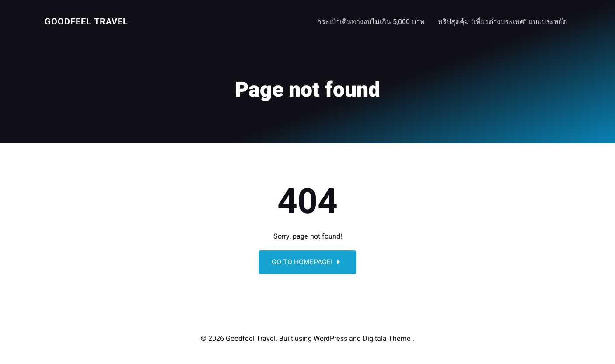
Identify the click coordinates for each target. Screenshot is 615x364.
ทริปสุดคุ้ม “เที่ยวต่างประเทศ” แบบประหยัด (502, 22)
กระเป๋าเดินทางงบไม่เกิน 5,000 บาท (371, 22)
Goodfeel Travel (86, 22)
